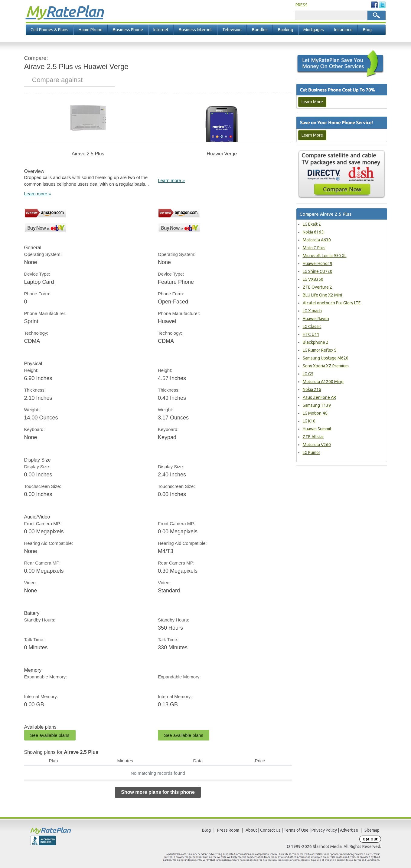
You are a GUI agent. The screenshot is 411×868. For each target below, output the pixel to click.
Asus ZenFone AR (319, 397)
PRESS (302, 5)
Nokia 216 (312, 389)
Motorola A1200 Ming (323, 382)
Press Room (228, 830)
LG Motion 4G (315, 413)
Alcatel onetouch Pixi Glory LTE (332, 303)
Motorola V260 (317, 445)
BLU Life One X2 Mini (322, 295)
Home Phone (91, 30)
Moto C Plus (314, 248)
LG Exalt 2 (312, 224)
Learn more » (38, 194)
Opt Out (370, 839)
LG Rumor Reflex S (320, 350)
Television (232, 30)
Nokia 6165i (314, 232)
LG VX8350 (313, 279)
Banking (285, 30)
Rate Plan (64, 11)
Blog (367, 30)
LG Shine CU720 (318, 271)
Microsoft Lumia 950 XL (325, 256)
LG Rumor (312, 452)
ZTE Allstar (313, 437)
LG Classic (312, 326)
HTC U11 (311, 334)
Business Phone (128, 30)
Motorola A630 (317, 240)
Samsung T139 (317, 405)
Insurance (343, 30)
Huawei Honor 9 (318, 263)
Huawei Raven (316, 319)
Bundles (260, 30)
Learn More (312, 102)
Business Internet (195, 30)
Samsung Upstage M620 (326, 358)
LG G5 (308, 374)
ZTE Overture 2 (317, 287)
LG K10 (309, 421)
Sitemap (372, 830)
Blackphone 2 (316, 342)
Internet (161, 30)
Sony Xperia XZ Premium (326, 366)
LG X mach (312, 311)
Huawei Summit (317, 429)
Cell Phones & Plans (49, 30)
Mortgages (314, 30)
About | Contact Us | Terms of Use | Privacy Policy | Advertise (302, 830)
